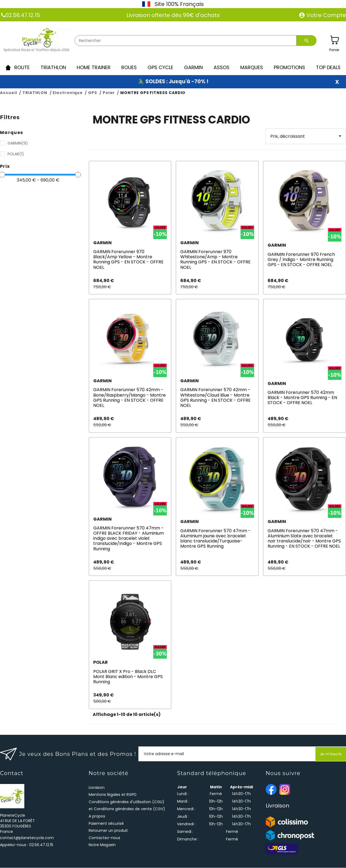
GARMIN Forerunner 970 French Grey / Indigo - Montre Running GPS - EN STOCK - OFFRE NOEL (301, 260)
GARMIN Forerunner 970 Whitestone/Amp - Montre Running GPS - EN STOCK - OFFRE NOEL (215, 260)
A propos (97, 816)
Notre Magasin (102, 845)
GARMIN (18, 143)
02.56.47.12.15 (23, 15)
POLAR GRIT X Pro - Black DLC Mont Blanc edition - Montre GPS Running (128, 677)
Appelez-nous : (27, 845)
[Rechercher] (186, 41)
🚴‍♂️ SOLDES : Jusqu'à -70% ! (173, 82)
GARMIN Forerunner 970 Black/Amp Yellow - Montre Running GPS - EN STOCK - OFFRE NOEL (128, 260)
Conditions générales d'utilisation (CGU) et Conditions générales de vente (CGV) (127, 806)
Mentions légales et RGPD (113, 795)
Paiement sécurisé (106, 824)
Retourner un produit (108, 831)
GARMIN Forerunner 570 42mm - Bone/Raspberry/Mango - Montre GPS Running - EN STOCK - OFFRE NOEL (129, 398)
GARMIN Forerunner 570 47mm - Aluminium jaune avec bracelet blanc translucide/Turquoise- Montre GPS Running (215, 539)
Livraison (97, 788)
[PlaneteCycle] (37, 41)
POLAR (16, 154)
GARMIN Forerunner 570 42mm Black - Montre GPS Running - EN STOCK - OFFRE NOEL (302, 398)
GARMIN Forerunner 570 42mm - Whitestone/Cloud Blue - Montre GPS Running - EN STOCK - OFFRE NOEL (215, 398)
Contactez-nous (104, 838)
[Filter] (306, 137)
